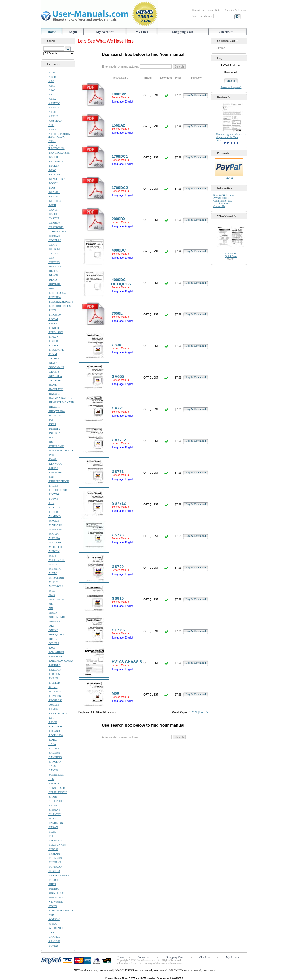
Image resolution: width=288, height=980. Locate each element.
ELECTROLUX (57, 293)
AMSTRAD (55, 121)
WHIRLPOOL (56, 928)
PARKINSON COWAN (61, 661)
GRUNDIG (54, 380)
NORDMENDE (57, 617)
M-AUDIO (54, 516)
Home (52, 32)
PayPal (229, 177)
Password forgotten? (231, 87)
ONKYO (53, 630)
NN (50, 608)
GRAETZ (53, 372)
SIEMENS (54, 810)
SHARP (53, 797)
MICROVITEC (56, 560)
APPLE (52, 129)
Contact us (144, 957)
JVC (51, 455)
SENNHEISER (56, 788)
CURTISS (54, 262)
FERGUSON (55, 332)
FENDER (53, 328)
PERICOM (54, 674)
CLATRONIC (56, 227)
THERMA (54, 854)
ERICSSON (55, 315)
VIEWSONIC (56, 902)
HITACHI (54, 407)
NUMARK (54, 621)
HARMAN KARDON (60, 398)
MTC (51, 591)
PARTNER (54, 665)
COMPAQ (54, 236)
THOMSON (55, 858)
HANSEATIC (56, 389)
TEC (51, 836)
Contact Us (198, 10)
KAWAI (53, 459)
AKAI (52, 94)
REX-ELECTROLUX (60, 713)
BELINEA (54, 175)
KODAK (53, 468)
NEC (51, 604)
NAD (51, 595)
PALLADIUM (56, 652)
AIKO (52, 86)
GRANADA (55, 376)
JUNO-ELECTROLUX (61, 451)
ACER (52, 77)
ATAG (52, 141)
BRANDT (54, 192)
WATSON (54, 919)
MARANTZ (55, 525)
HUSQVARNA (56, 411)
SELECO (53, 784)
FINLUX (53, 337)
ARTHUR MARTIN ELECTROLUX (59, 135)
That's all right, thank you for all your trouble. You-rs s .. (231, 137)
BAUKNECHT (56, 161)
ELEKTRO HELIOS (59, 306)
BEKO (52, 170)
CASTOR (53, 218)
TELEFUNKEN (57, 845)
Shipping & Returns (235, 10)
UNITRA (53, 889)
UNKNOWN (55, 897)
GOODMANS (56, 367)
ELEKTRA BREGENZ (60, 302)
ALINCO (53, 108)
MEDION (54, 551)
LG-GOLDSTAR (57, 490)
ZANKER (54, 937)
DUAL (52, 288)
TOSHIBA (54, 871)
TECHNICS (55, 840)
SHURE (53, 805)
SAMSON (54, 753)
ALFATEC (54, 103)
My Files (142, 32)
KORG (52, 477)
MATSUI (53, 534)
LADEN (53, 486)
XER (51, 932)
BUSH (52, 205)
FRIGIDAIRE (56, 350)
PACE (52, 648)
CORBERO (54, 240)
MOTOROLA (56, 586)
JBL (50, 442)
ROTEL (53, 740)
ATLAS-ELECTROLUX (56, 147)
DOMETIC (54, 284)
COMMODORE (57, 232)
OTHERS (53, 643)
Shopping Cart (183, 32)
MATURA (54, 538)
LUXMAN (54, 508)
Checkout (226, 32)
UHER (52, 884)
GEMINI (53, 363)
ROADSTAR (55, 727)
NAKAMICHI (56, 600)
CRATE (52, 245)
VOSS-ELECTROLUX (61, 911)
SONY (52, 819)
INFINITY (54, 429)
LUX (51, 503)
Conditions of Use (223, 201)
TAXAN (53, 827)
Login (73, 32)
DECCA (53, 271)
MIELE (52, 564)
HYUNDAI (54, 416)
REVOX (53, 709)
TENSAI (53, 849)
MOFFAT (53, 582)
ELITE (52, 310)
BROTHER (54, 201)
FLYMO (53, 345)
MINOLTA (54, 569)
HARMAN (54, 394)
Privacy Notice (214, 10)
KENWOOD (55, 464)
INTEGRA (54, 433)
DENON (53, 275)
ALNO (52, 112)
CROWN (53, 253)
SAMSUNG (55, 757)
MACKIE (53, 521)
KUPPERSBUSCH (58, 481)
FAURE (53, 324)
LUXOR (53, 512)
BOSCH (53, 183)
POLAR (53, 687)
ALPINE (53, 116)
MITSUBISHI (56, 578)
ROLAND (54, 731)
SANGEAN (54, 762)
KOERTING (55, 472)
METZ (52, 556)
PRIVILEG (54, 696)
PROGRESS (55, 700)
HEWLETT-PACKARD (61, 402)
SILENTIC (54, 814)
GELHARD (54, 359)
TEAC (52, 832)
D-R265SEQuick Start (231, 255)
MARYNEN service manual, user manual (193, 970)
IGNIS (52, 424)
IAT (50, 420)
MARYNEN (55, 529)
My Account (105, 32)
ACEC (52, 73)
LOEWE (53, 499)
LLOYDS (53, 494)
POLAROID (55, 692)
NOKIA (53, 613)
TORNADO (55, 867)
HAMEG (53, 385)
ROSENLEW (55, 735)
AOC (51, 125)
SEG (51, 779)
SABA (52, 744)
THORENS (54, 862)
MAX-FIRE (55, 543)
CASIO (52, 214)
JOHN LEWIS (56, 446)
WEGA (52, 924)
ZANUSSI (54, 941)
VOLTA (52, 906)
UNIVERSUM (56, 893)
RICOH (52, 722)
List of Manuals (221, 203)
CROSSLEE (55, 249)
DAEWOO (54, 267)
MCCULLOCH (56, 547)
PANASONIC (56, 656)
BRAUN (53, 196)
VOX (51, 915)
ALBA (52, 99)
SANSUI (53, 766)
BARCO (53, 157)
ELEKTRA (54, 297)
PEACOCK (54, 670)
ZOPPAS (53, 946)
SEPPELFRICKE (57, 792)
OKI (51, 626)
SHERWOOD (56, 801)
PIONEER (54, 683)
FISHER (53, 341)
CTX (51, 258)
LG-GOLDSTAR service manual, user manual (141, 970)
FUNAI (52, 354)
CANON (53, 210)
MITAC (52, 573)
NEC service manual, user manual (94, 970)
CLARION (54, 223)
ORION (52, 639)
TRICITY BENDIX (59, 876)
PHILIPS (53, 678)
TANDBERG (55, 823)
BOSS (52, 188)
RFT (51, 718)
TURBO (53, 880)
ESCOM (53, 319)
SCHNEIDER (56, 775)
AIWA (52, 90)
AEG (51, 81)
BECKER (53, 166)
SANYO (53, 770)
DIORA (52, 280)
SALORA (54, 748)
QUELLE (53, 705)
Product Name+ (121, 78)
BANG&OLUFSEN (59, 153)
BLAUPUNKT (56, 179)
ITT (50, 437)
